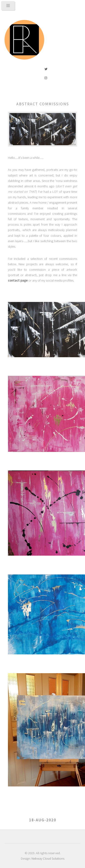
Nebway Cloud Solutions (48, 858)
